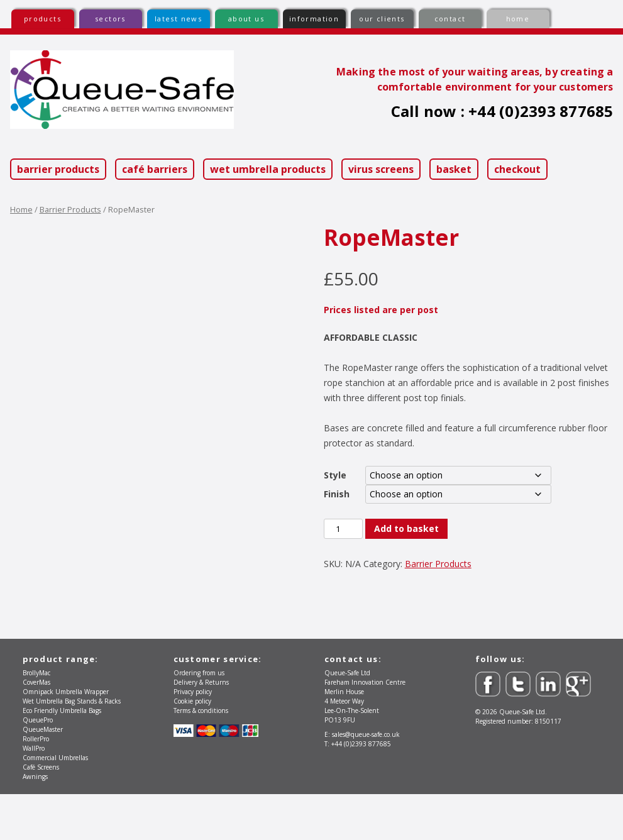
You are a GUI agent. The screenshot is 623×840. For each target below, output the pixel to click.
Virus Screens (381, 169)
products (42, 19)
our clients (382, 19)
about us (246, 19)
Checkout (517, 169)
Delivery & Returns (201, 728)
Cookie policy (192, 747)
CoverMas (36, 728)
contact (450, 19)
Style (335, 475)
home (518, 19)
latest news (178, 19)
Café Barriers (155, 169)
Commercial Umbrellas (55, 804)
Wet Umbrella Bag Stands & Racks (72, 747)
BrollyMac (36, 719)
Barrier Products (58, 169)
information (314, 19)
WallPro (34, 794)
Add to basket (406, 528)
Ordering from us (199, 719)
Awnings (35, 822)
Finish (337, 494)
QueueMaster (43, 775)
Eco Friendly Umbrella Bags (62, 756)
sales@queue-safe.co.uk (366, 780)
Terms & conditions (201, 756)
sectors (110, 19)
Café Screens (41, 813)
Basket (454, 169)
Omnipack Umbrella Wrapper (66, 738)
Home (21, 209)
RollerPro (36, 785)
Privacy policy (193, 738)
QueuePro (38, 766)
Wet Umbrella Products (268, 169)
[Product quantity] (343, 529)
